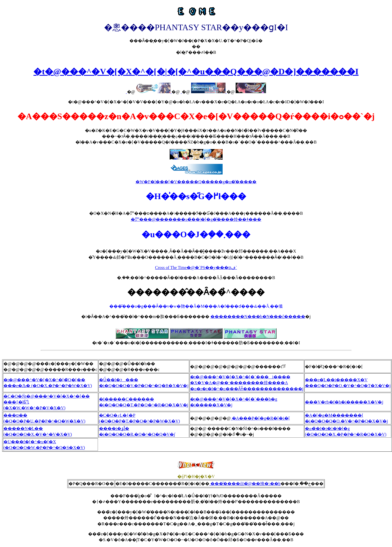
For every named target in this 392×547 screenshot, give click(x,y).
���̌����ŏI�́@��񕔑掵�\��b (245, 484)
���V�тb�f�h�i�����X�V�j (344, 402)
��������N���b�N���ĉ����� (258, 317)
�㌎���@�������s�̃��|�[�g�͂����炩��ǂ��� (196, 219)
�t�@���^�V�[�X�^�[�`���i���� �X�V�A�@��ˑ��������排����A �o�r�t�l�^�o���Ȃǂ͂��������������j (247, 383)
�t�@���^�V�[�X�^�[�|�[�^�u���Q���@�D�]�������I (196, 71)
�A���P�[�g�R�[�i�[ (260, 418)
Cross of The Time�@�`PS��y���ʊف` (196, 268)
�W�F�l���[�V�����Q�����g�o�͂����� (196, 182)
